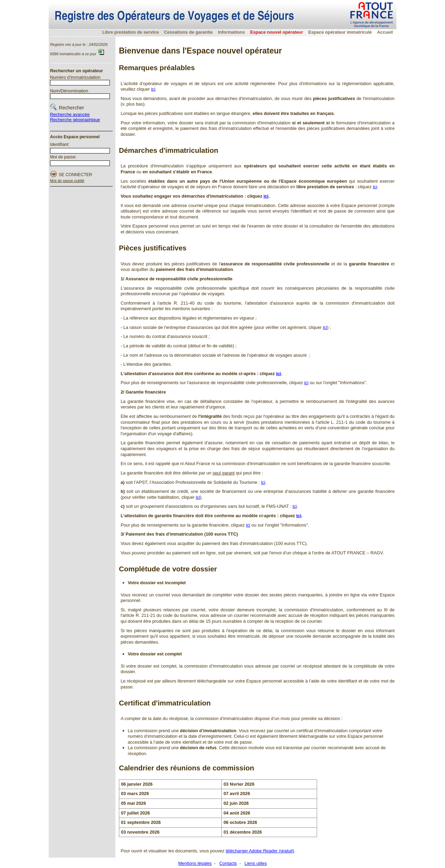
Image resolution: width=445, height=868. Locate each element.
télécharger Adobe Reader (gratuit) (260, 851)
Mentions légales (195, 863)
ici (153, 89)
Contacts (228, 863)
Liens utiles (256, 863)
